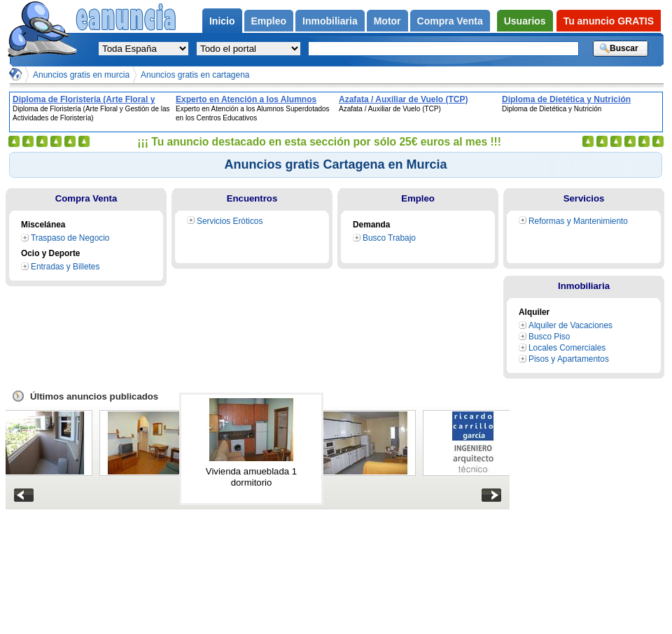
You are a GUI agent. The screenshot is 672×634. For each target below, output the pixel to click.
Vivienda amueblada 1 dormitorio (251, 477)
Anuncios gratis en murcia (81, 75)
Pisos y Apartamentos (569, 359)
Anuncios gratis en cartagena (195, 75)
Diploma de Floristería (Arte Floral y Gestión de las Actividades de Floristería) (84, 99)
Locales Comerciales (567, 348)
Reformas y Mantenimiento (578, 221)
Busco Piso (549, 337)
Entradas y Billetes (65, 267)
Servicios (584, 198)
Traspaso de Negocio (70, 238)
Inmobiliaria (584, 286)
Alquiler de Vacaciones (570, 325)
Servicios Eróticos (230, 221)
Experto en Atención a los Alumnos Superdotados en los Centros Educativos (246, 99)
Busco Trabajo (389, 238)
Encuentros (252, 198)
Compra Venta (86, 198)
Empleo (418, 198)
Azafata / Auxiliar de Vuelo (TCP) (403, 99)
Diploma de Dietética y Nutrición (566, 99)
